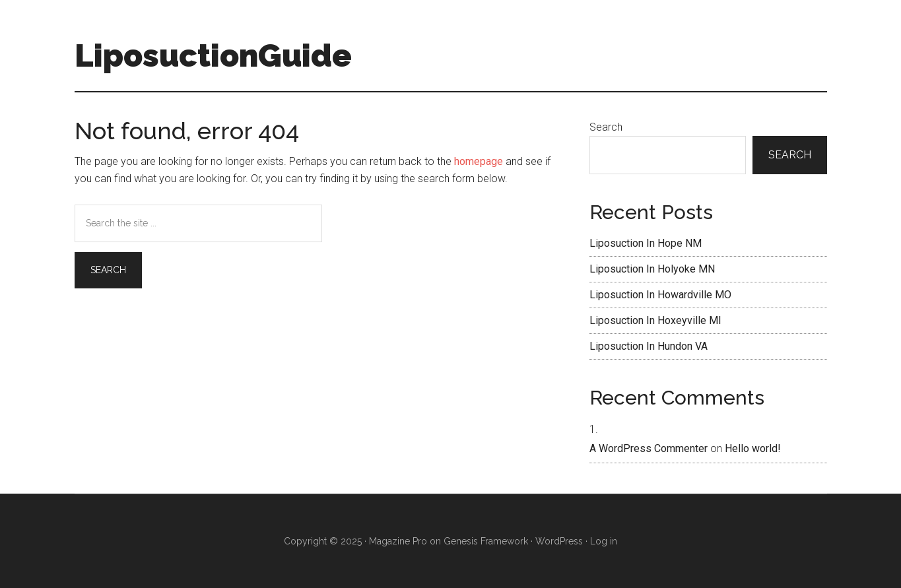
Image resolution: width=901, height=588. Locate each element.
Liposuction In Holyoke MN (652, 269)
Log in (604, 541)
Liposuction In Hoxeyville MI (655, 320)
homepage (479, 161)
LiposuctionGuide (213, 55)
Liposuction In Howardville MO (660, 295)
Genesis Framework (486, 541)
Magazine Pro (398, 541)
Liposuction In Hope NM (646, 243)
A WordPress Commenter (649, 448)
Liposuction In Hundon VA (649, 346)
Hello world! (753, 448)
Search (606, 127)
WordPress (559, 541)
